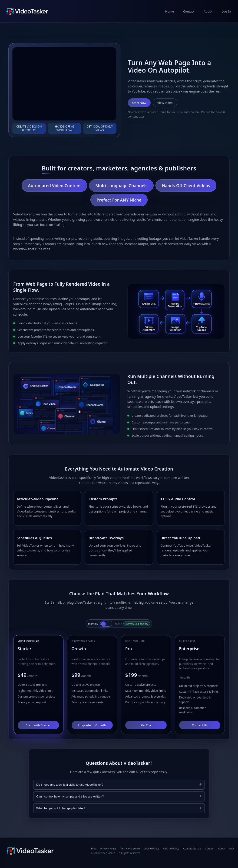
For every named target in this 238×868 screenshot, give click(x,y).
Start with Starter (38, 725)
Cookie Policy (151, 848)
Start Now (139, 103)
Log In (226, 11)
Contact (189, 11)
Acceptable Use (192, 848)
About (208, 11)
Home (170, 11)
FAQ (231, 848)
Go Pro (146, 725)
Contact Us (200, 725)
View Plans (165, 103)
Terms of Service (130, 848)
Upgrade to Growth (92, 725)
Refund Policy (171, 848)
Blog (94, 848)
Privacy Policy (108, 848)
